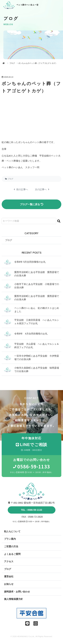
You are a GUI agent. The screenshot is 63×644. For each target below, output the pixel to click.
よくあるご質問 (12, 554)
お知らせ (9, 584)
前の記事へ (21, 189)
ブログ (12, 63)
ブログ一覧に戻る (32, 204)
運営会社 (9, 576)
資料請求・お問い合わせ (17, 592)
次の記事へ (42, 189)
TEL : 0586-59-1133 (32, 510)
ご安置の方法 (11, 546)
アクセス (9, 561)
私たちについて (12, 531)
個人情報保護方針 (13, 599)
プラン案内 (10, 539)
